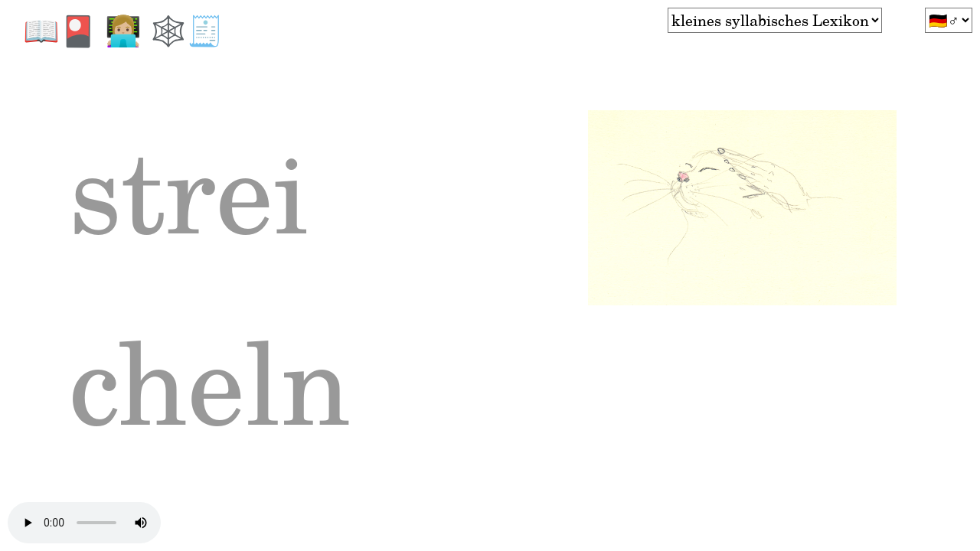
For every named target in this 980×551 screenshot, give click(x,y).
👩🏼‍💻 (127, 29)
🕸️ (168, 29)
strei (222, 211)
